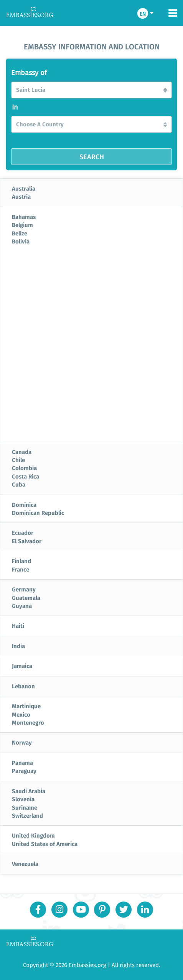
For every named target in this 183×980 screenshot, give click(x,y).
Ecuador (23, 532)
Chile (18, 460)
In (15, 107)
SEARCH (92, 157)
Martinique (26, 706)
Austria (21, 196)
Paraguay (24, 771)
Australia (24, 188)
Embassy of (29, 73)
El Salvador (27, 541)
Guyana (22, 606)
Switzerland (27, 815)
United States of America (45, 844)
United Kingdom (33, 835)
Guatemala (26, 598)
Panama (22, 763)
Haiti (18, 626)
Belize (20, 233)
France (21, 569)
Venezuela (25, 864)
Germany (24, 589)
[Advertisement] (91, 347)
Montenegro (28, 722)
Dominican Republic (38, 513)
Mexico (21, 714)
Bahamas (24, 217)
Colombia (24, 468)
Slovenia (23, 799)
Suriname (25, 807)
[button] (91, 90)
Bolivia (21, 241)
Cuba (19, 484)
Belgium (22, 225)
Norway (22, 742)
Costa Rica (26, 476)
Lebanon (23, 686)
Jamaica (22, 666)
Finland (21, 561)
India (18, 646)
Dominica (24, 505)
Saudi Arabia (29, 791)
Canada (22, 452)
